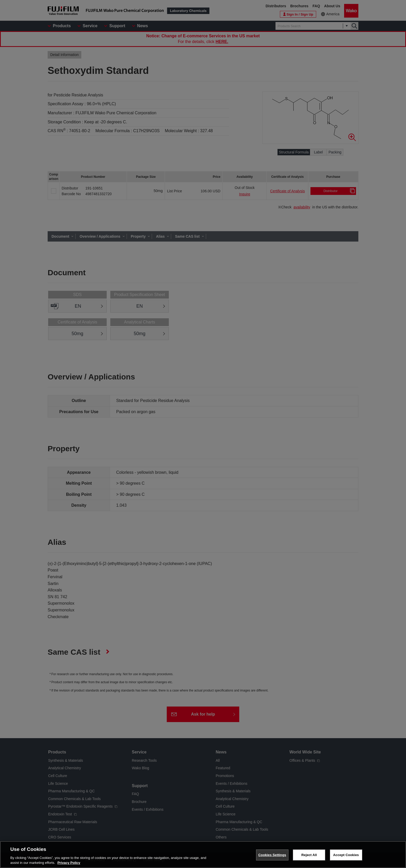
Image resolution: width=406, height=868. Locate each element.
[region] (203, 855)
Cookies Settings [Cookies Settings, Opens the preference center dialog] (272, 855)
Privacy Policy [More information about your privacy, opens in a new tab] (69, 863)
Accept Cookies (346, 855)
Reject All (309, 855)
